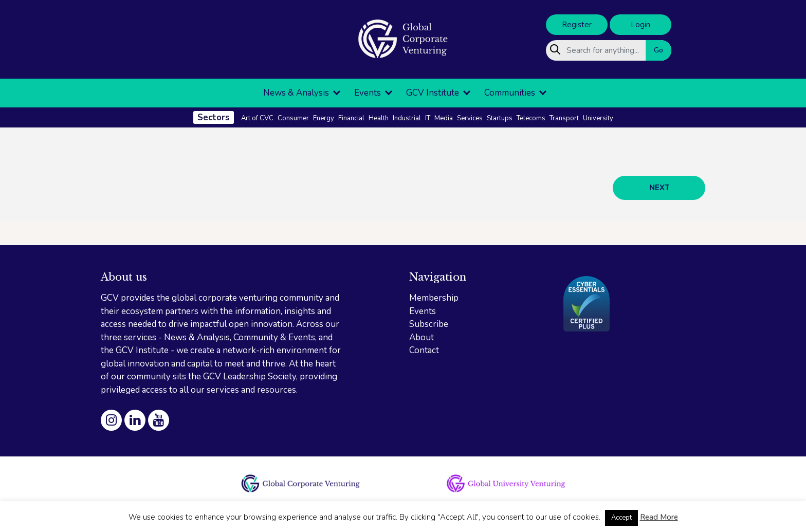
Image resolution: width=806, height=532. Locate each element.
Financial (351, 118)
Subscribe (429, 324)
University (598, 118)
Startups (500, 118)
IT (428, 118)
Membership (434, 298)
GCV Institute (433, 93)
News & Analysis (296, 93)
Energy (324, 118)
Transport (564, 118)
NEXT (659, 188)
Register (577, 25)
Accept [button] (621, 518)
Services (470, 118)
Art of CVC (257, 118)
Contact (424, 350)
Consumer (293, 118)
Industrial (407, 118)
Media (444, 118)
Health (379, 118)
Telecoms (531, 118)
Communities (510, 93)
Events (368, 93)
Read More (659, 517)
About (422, 337)
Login (640, 25)
